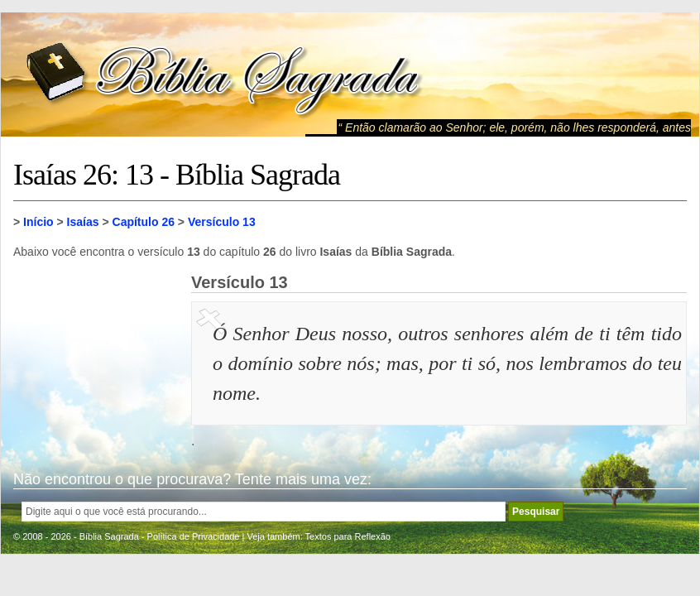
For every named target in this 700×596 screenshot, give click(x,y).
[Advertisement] (96, 356)
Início (38, 222)
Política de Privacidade (194, 536)
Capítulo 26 (144, 222)
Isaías (83, 222)
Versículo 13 (222, 222)
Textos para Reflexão (348, 536)
